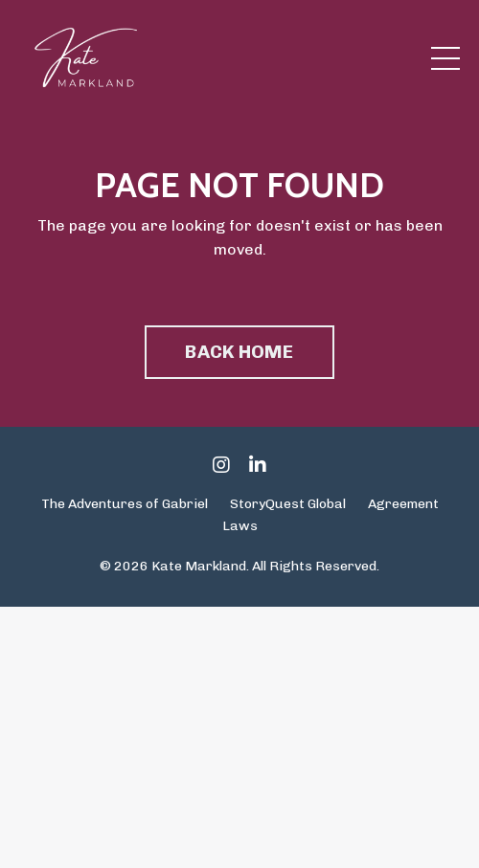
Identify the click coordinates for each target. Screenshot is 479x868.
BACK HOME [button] (239, 352)
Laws (240, 526)
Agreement (403, 504)
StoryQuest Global (288, 504)
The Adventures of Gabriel (125, 504)
